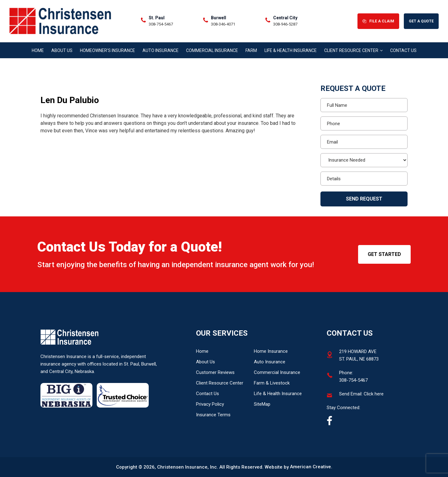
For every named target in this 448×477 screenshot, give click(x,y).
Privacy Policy (210, 404)
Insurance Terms (213, 415)
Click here (374, 394)
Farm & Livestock (272, 383)
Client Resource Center (220, 383)
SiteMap (262, 404)
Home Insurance (271, 351)
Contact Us (208, 394)
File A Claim (382, 21)
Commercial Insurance (277, 372)
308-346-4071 (224, 24)
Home (202, 351)
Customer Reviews (215, 372)
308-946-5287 (286, 24)
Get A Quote (421, 21)
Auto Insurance (270, 362)
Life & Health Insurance (278, 394)
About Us (205, 362)
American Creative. (311, 467)
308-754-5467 (162, 24)
